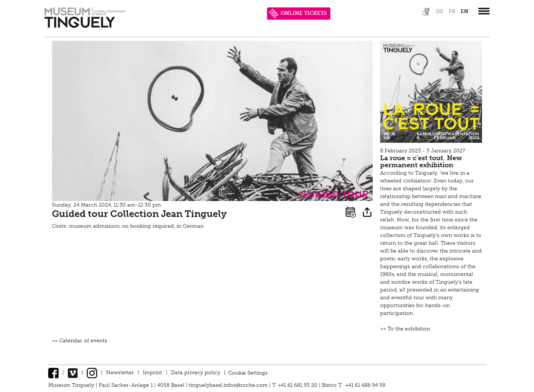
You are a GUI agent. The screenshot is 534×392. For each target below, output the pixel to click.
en (464, 11)
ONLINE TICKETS (298, 14)
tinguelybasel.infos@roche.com (229, 385)
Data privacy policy (196, 373)
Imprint (152, 373)
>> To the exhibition (405, 329)
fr (452, 11)
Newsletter (120, 373)
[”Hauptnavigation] (484, 11)
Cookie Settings (248, 373)
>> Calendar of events (80, 341)
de (440, 11)
